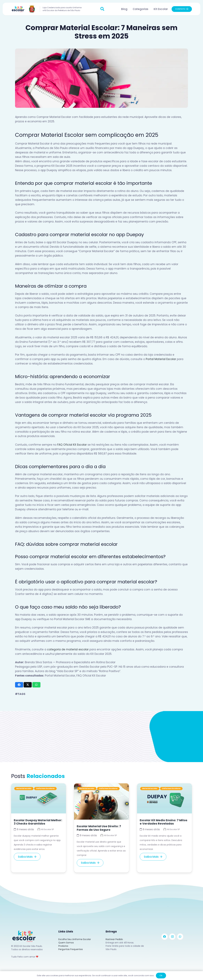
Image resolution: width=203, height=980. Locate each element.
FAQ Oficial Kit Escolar (72, 445)
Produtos (63, 946)
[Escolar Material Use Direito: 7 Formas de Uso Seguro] (101, 786)
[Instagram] (172, 937)
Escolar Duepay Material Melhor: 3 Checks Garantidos (38, 822)
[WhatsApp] (180, 937)
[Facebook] (165, 937)
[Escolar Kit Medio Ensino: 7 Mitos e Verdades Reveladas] (164, 786)
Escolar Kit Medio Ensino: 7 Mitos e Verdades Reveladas (164, 822)
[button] (102, 9)
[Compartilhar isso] (19, 685)
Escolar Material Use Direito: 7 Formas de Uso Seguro (99, 828)
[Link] (24, 9)
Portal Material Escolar (161, 359)
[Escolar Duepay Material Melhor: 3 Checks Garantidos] (39, 786)
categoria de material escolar (68, 649)
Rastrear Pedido (114, 939)
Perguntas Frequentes (71, 949)
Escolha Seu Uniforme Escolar (75, 939)
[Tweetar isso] (28, 685)
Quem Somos (66, 943)
